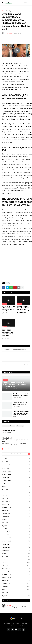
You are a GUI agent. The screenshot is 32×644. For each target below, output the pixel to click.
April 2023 (16, 562)
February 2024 (16, 532)
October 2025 (16, 477)
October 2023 (16, 544)
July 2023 (16, 553)
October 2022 (16, 581)
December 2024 (16, 508)
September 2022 (16, 584)
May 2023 (16, 559)
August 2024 (16, 517)
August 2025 (16, 483)
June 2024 (16, 523)
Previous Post (6, 365)
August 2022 (16, 587)
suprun (4, 434)
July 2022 (16, 590)
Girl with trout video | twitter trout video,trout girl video (21, 395)
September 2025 (16, 480)
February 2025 (16, 501)
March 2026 (16, 462)
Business (5, 426)
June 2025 (16, 489)
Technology (20, 426)
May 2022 (16, 596)
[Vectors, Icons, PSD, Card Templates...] (15, 454)
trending (9, 11)
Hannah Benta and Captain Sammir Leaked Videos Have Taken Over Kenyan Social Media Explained (8, 333)
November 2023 (16, 541)
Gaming (12, 426)
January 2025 (16, 505)
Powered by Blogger (8, 431)
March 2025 (16, 498)
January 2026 (16, 468)
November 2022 (16, 578)
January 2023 (16, 571)
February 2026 (16, 465)
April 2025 (16, 495)
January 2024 (16, 535)
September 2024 (16, 514)
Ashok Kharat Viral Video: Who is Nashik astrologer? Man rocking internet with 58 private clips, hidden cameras (23, 310)
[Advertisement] (16, 264)
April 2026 (16, 459)
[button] (2, 3)
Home (3, 11)
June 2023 (16, 556)
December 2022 (16, 574)
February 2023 (16, 568)
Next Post (27, 365)
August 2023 (16, 550)
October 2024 (16, 511)
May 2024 (16, 526)
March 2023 (16, 565)
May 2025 (16, 492)
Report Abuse (7, 449)
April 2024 (16, 529)
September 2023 (16, 547)
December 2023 (16, 538)
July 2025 (16, 486)
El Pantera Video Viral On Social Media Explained (20, 403)
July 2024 (16, 520)
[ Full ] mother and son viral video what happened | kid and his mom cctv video (21, 413)
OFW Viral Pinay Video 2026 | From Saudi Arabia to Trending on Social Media (8, 309)
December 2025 (16, 471)
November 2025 (16, 474)
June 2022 (16, 593)
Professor (9, 605)
